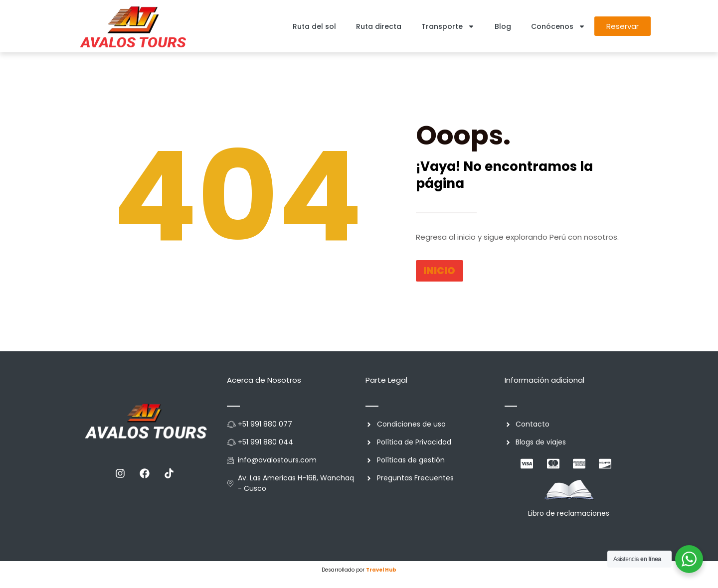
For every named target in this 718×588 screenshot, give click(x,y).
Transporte (448, 26)
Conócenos (558, 26)
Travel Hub (381, 570)
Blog (503, 26)
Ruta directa (379, 26)
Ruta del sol (314, 26)
